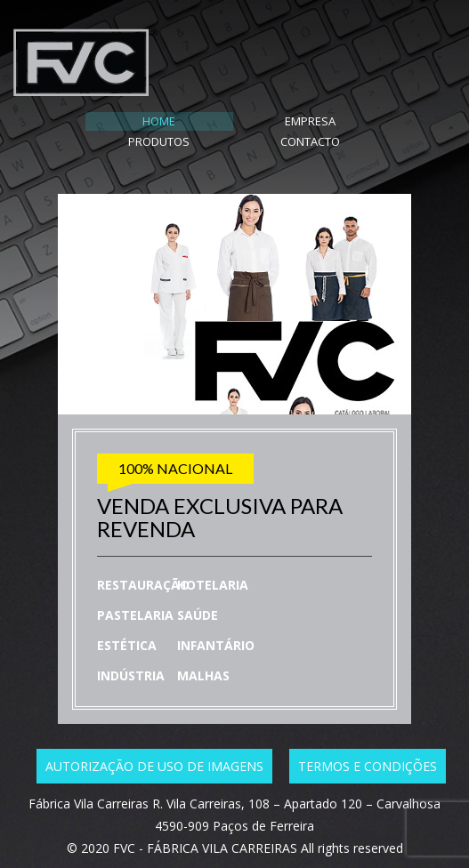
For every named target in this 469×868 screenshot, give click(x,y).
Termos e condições (368, 747)
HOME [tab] (103, 121)
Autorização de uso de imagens (154, 747)
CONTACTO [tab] (366, 121)
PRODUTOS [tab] (278, 121)
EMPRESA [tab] (191, 121)
